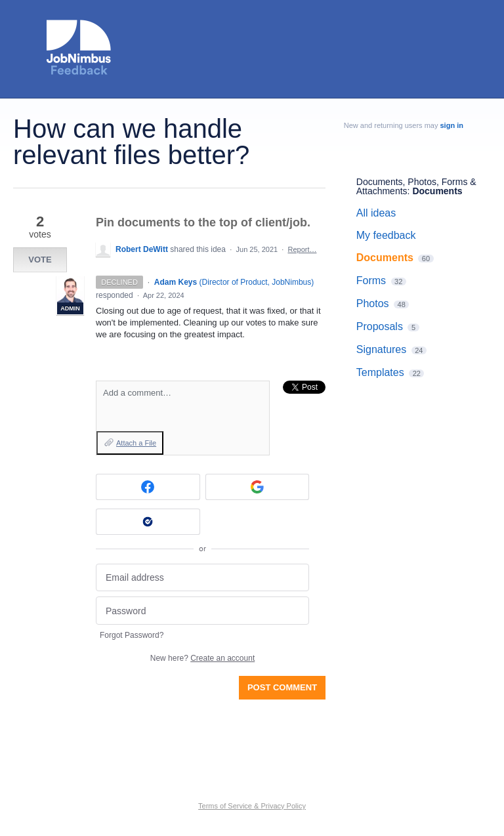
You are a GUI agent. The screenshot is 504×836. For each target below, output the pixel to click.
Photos (373, 303)
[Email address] (202, 578)
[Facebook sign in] (148, 487)
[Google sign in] (258, 487)
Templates (380, 372)
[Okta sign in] (148, 522)
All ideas (376, 213)
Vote (40, 260)
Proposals (380, 326)
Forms (371, 281)
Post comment (282, 687)
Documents (437, 191)
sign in (452, 125)
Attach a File (136, 443)
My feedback (386, 235)
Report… (302, 249)
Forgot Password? (132, 635)
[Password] (202, 611)
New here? (202, 658)
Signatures (382, 349)
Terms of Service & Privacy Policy (252, 806)
